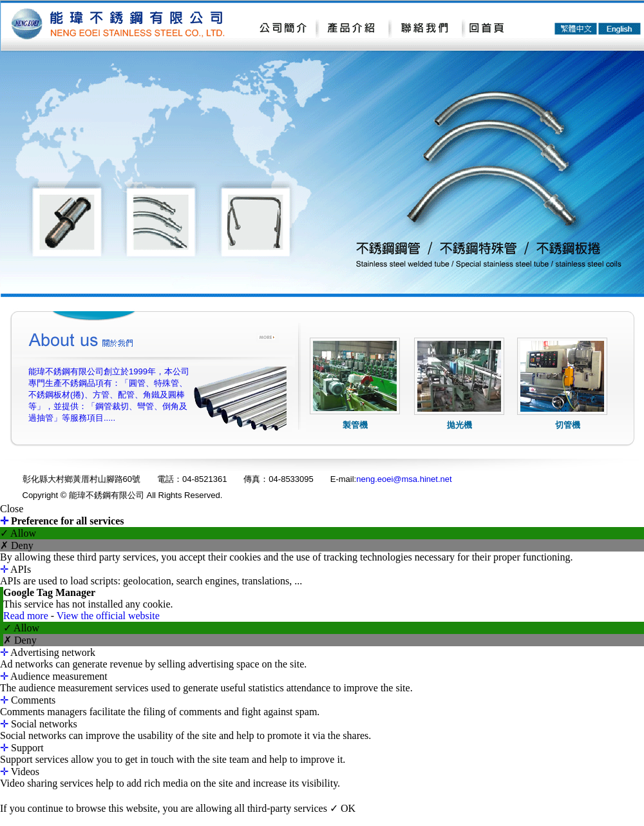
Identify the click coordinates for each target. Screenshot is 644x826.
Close (12, 509)
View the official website (108, 616)
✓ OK (343, 808)
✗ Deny (17, 545)
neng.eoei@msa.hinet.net (404, 479)
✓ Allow (18, 533)
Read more (27, 616)
